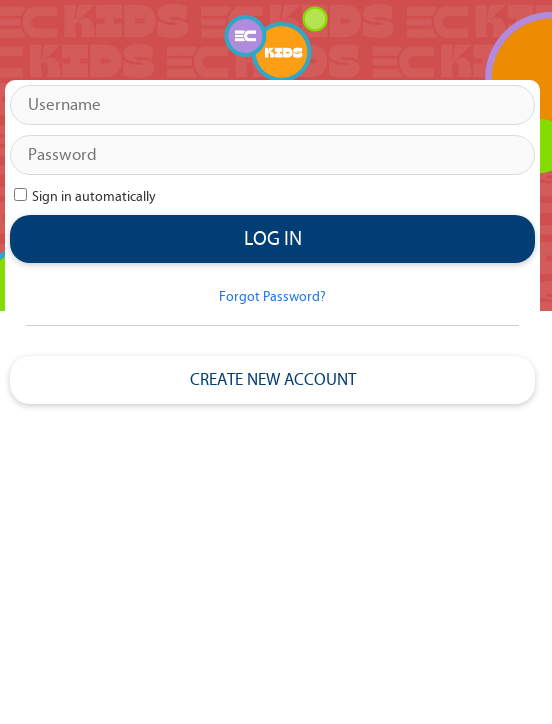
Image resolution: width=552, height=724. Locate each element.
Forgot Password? (272, 297)
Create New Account (273, 380)
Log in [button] (273, 238)
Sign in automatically (95, 197)
